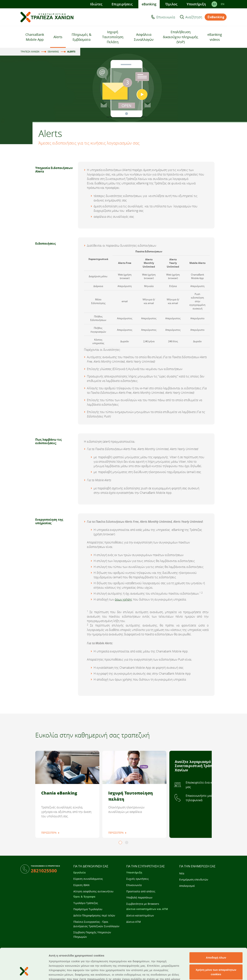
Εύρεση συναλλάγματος (88, 879)
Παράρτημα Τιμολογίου (88, 909)
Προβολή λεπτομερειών (221, 973)
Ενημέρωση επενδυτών (194, 879)
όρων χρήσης (123, 599)
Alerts (58, 37)
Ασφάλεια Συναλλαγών (144, 37)
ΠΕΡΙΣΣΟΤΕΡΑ (49, 833)
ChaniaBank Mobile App (35, 37)
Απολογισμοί (187, 886)
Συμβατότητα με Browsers (143, 904)
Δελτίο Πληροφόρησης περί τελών (94, 915)
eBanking (149, 4)
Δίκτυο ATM (134, 922)
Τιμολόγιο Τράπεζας (86, 903)
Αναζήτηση (194, 17)
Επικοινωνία (166, 17)
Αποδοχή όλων (216, 932)
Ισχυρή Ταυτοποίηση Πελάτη (113, 37)
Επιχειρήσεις (122, 4)
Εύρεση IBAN (81, 885)
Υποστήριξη (196, 4)
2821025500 (44, 871)
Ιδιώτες (96, 4)
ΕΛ (214, 4)
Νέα (182, 873)
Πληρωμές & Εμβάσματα (82, 37)
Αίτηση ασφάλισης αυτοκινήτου (93, 891)
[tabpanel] (67, 794)
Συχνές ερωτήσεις (138, 879)
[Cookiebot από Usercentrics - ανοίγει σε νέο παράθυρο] (24, 973)
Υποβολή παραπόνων (139, 897)
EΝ (223, 4)
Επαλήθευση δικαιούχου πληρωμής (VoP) (181, 37)
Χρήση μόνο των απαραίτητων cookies (216, 946)
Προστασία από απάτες (141, 891)
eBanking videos (215, 37)
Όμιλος (171, 4)
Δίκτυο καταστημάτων (140, 915)
